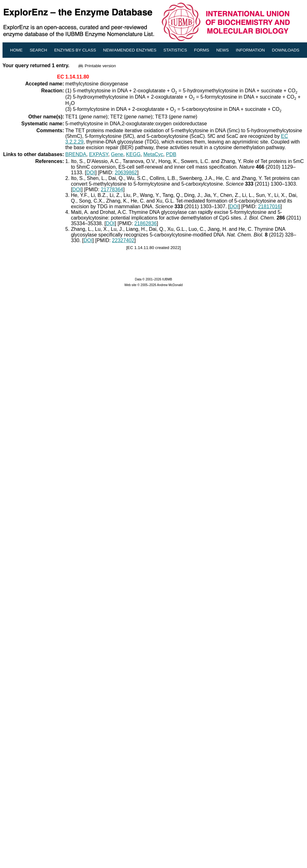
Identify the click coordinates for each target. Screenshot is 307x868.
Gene (117, 154)
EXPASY (99, 154)
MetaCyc (153, 154)
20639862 (126, 173)
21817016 (269, 206)
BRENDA (76, 154)
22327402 (123, 240)
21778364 (112, 190)
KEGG (133, 154)
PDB (171, 154)
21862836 (146, 223)
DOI (91, 173)
